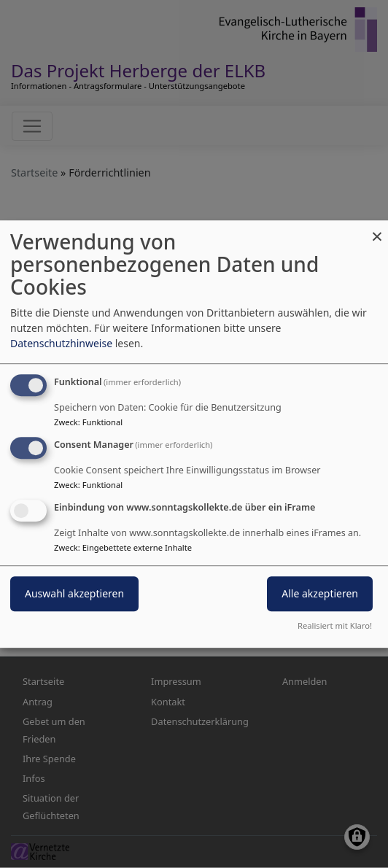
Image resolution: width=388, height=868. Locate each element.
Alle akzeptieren (320, 593)
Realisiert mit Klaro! (335, 625)
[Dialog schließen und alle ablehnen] (377, 229)
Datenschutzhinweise (61, 343)
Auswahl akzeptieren (74, 593)
